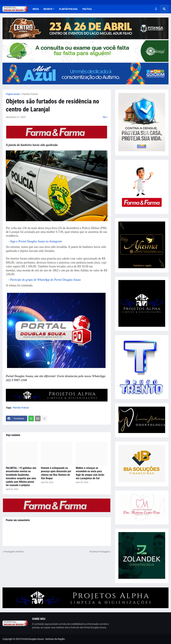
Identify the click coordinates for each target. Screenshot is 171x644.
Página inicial (13, 94)
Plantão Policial (30, 94)
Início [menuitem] (36, 9)
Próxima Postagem (99, 552)
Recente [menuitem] (48, 9)
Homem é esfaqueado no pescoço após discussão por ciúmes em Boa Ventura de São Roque (56, 473)
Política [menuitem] (87, 9)
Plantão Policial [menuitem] (68, 9)
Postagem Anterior (14, 552)
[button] (156, 9)
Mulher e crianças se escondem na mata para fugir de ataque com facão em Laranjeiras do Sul (90, 473)
